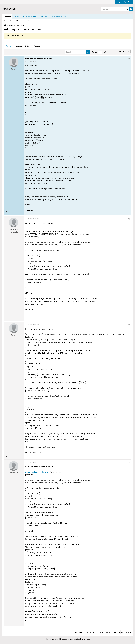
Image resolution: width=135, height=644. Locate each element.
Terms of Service (112, 632)
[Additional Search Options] (128, 9)
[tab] (9, 46)
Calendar (31, 21)
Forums (7, 17)
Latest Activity (22, 46)
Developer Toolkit (58, 17)
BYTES (17, 17)
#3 (129, 325)
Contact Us (90, 632)
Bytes (75, 632)
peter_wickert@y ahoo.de (37, 472)
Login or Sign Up (124, 2)
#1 (129, 59)
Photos (37, 46)
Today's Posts (9, 21)
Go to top (126, 632)
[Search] (115, 9)
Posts (9, 46)
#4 (128, 462)
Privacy (100, 632)
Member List (21, 21)
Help (81, 632)
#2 (129, 219)
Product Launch (30, 17)
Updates (44, 17)
